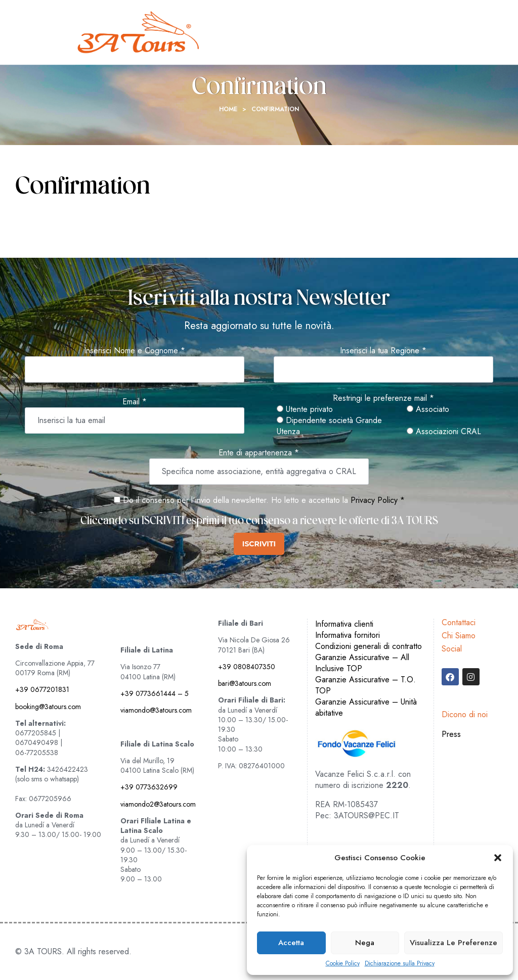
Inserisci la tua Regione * (383, 351)
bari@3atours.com (245, 683)
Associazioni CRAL (444, 432)
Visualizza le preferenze (454, 943)
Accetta (291, 943)
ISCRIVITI (259, 544)
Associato (428, 409)
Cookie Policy (343, 964)
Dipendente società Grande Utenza (329, 426)
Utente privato (305, 409)
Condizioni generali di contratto (369, 646)
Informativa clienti (344, 624)
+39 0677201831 (42, 689)
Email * (135, 402)
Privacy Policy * (378, 500)
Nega (365, 943)
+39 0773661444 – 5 (155, 693)
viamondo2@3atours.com (158, 804)
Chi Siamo (459, 636)
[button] (498, 858)
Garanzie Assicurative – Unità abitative (366, 707)
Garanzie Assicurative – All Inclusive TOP (362, 663)
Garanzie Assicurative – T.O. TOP (365, 685)
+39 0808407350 (247, 667)
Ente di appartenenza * (259, 453)
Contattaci (459, 622)
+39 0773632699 (149, 787)
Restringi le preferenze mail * (383, 398)
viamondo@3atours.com (156, 710)
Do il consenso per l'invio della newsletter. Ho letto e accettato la (231, 500)
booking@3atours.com (48, 707)
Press (451, 734)
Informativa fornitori (348, 635)
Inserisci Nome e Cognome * (135, 351)
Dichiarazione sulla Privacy (400, 964)
